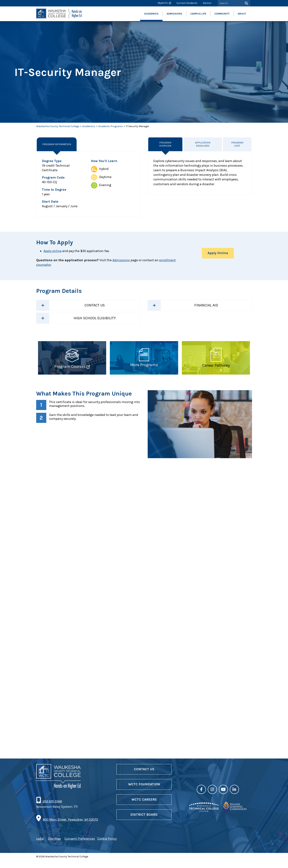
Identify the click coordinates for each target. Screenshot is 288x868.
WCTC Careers (144, 807)
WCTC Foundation (144, 792)
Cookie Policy (107, 846)
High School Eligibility (95, 318)
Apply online (53, 251)
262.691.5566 (52, 809)
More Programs (144, 365)
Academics (89, 126)
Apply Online (218, 253)
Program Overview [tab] (165, 144)
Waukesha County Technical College (58, 126)
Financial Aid (206, 305)
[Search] (246, 3)
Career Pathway (216, 366)
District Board (144, 822)
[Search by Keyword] (230, 3)
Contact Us (95, 305)
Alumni (207, 3)
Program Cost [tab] (237, 144)
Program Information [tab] (57, 144)
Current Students (187, 3)
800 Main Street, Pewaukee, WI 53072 (70, 827)
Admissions (121, 260)
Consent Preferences (80, 846)
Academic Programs (111, 126)
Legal (40, 846)
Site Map (54, 846)
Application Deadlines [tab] (203, 144)
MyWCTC (163, 3)
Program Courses (70, 367)
